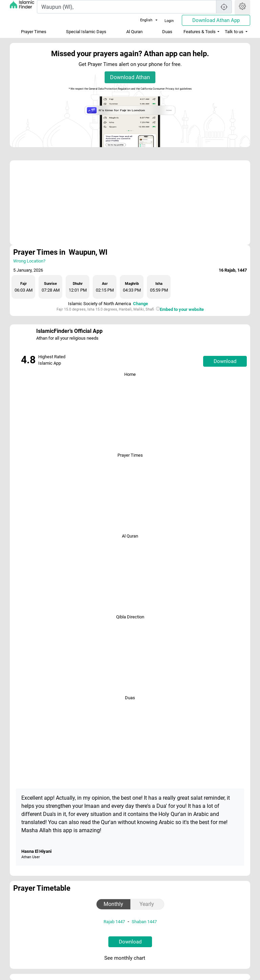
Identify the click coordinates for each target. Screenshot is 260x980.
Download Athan (130, 77)
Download (225, 361)
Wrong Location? (29, 261)
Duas (167, 32)
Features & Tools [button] (200, 32)
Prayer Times (34, 32)
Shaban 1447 (144, 922)
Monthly (113, 904)
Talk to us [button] (234, 32)
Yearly (147, 904)
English (142, 20)
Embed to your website (182, 309)
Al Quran (134, 32)
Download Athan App (216, 20)
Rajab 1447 (114, 922)
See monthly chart (129, 958)
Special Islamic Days (86, 32)
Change (140, 304)
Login (169, 21)
